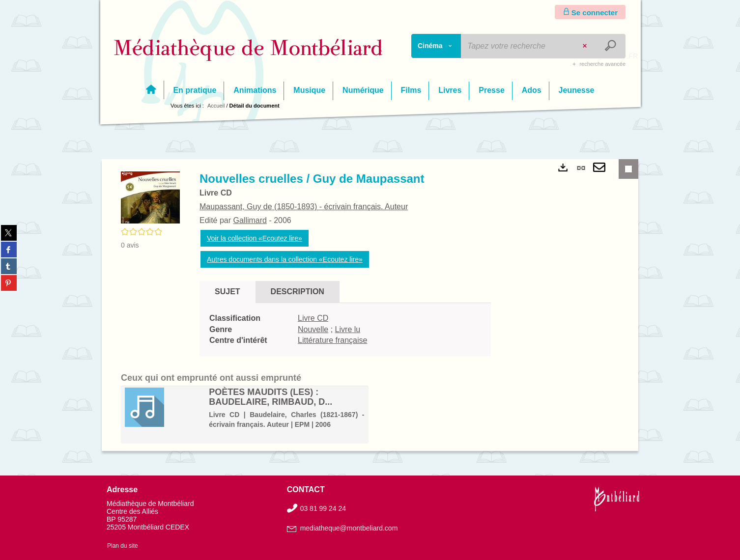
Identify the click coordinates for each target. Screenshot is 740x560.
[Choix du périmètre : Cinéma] (436, 46)
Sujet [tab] (228, 292)
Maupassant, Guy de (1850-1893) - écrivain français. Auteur (304, 207)
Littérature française (332, 340)
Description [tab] (298, 292)
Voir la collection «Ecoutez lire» (255, 238)
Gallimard (250, 220)
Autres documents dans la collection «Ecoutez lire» (285, 259)
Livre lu (348, 329)
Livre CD (313, 318)
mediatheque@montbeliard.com (349, 528)
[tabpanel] (345, 330)
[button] (150, 197)
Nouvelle (313, 329)
